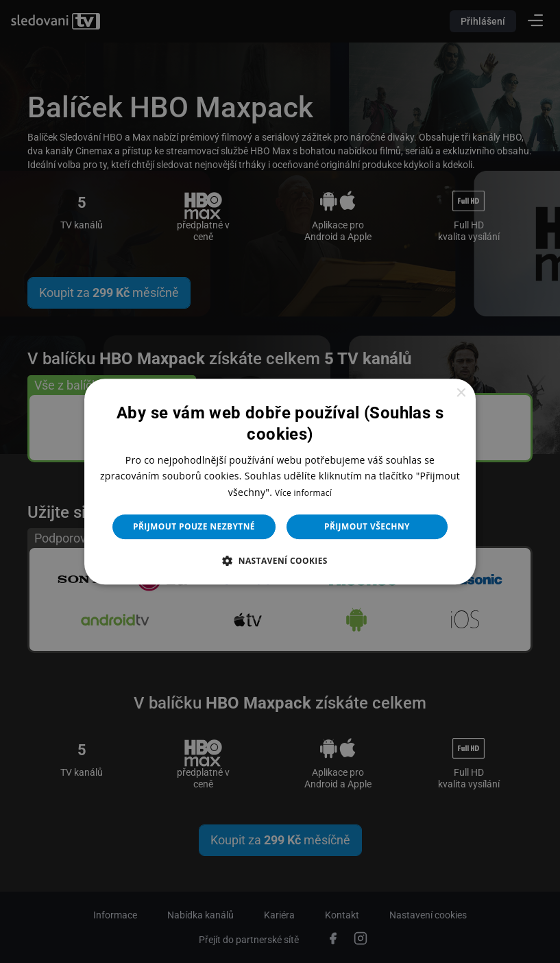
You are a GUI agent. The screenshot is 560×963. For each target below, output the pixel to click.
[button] (280, 560)
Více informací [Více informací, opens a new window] (303, 493)
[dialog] (280, 481)
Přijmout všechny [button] (367, 526)
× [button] (460, 393)
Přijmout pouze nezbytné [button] (194, 526)
